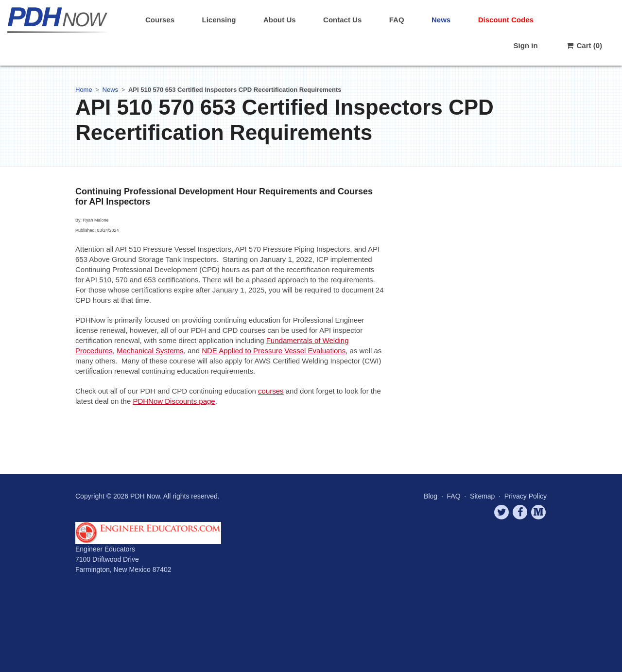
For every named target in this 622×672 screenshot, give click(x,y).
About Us (280, 20)
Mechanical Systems (150, 351)
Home (84, 90)
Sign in (526, 45)
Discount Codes (506, 20)
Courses (160, 20)
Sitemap (482, 496)
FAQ (397, 20)
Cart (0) (584, 45)
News (441, 20)
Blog (431, 496)
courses (271, 391)
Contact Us (342, 20)
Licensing (219, 20)
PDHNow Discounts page (174, 401)
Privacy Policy (526, 496)
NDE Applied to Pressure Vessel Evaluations (274, 351)
